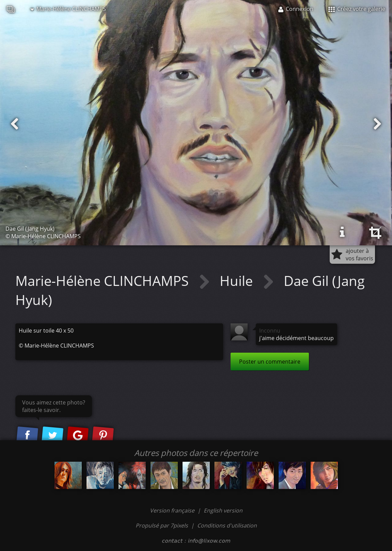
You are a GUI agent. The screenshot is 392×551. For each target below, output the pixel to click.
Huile (238, 281)
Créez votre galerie (357, 9)
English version (223, 510)
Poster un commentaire (270, 362)
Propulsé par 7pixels (162, 525)
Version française (173, 510)
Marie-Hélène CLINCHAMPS (68, 9)
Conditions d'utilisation (227, 525)
